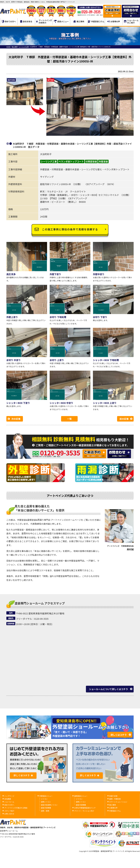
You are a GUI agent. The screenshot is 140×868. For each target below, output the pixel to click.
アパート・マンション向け (84, 811)
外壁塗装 (103, 161)
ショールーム (9, 802)
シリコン (44, 799)
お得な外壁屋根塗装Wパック (85, 808)
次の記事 (16, 419)
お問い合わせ (9, 814)
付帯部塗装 (91, 161)
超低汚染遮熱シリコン (49, 805)
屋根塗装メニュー (81, 796)
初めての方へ (9, 21)
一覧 (69, 419)
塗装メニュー (61, 21)
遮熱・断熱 (45, 811)
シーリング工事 (49, 161)
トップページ (9, 796)
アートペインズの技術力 (44, 21)
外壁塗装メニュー (46, 796)
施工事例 (79, 21)
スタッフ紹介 (9, 811)
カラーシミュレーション (118, 802)
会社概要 (8, 799)
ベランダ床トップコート (71, 161)
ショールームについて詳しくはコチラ (108, 689)
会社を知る (26, 21)
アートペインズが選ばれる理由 (16, 808)
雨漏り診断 (113, 796)
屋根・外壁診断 (115, 799)
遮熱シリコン (46, 802)
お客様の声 (114, 21)
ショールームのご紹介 (131, 21)
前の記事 (124, 419)
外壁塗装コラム (96, 21)
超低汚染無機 (46, 808)
